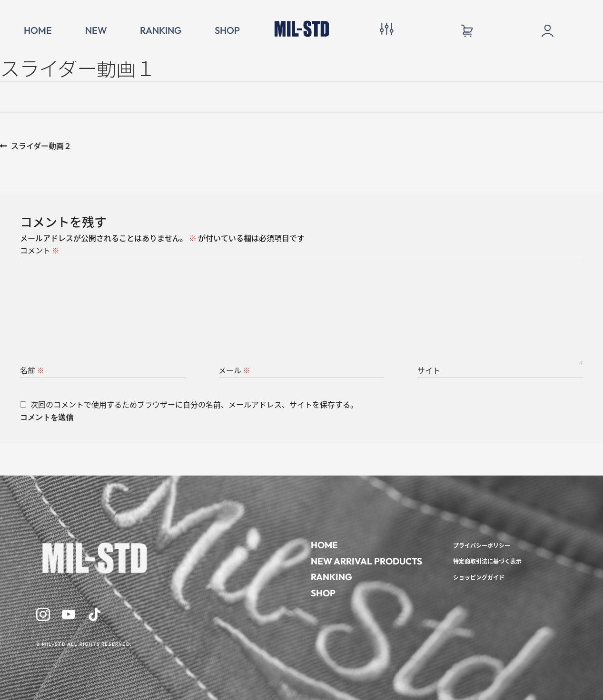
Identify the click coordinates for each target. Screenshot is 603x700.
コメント (40, 251)
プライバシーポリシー (482, 545)
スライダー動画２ (41, 146)
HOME (38, 30)
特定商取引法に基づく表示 (487, 561)
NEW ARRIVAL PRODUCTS (366, 561)
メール (234, 370)
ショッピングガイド (479, 577)
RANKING (161, 30)
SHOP (227, 30)
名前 (32, 370)
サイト (429, 370)
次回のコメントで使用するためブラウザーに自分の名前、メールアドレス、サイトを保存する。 (194, 405)
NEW (96, 30)
